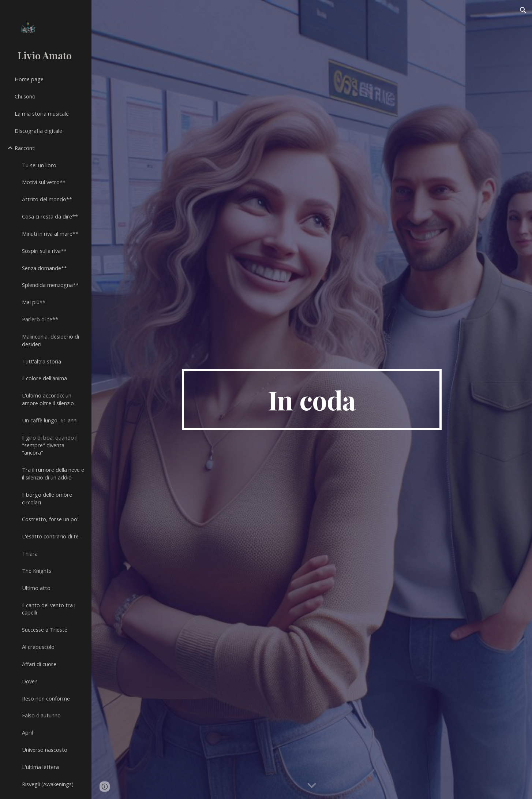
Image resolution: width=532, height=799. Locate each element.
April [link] (27, 732)
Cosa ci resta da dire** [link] (50, 216)
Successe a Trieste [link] (45, 630)
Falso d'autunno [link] (41, 715)
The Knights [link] (37, 571)
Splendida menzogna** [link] (50, 285)
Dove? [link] (30, 681)
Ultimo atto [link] (36, 588)
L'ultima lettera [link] (40, 767)
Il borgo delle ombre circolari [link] (47, 498)
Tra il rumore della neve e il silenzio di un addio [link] (53, 473)
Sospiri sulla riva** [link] (44, 251)
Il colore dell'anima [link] (44, 378)
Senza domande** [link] (44, 268)
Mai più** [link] (34, 302)
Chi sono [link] (25, 96)
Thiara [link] (30, 553)
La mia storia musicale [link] (42, 113)
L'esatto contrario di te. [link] (51, 536)
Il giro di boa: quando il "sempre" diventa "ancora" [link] (50, 445)
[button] (523, 10)
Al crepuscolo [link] (38, 647)
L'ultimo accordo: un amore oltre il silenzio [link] (48, 399)
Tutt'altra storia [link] (42, 361)
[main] (312, 400)
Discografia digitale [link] (38, 131)
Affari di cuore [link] (39, 664)
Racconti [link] (25, 148)
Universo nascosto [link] (45, 750)
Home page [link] (29, 79)
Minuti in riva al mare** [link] (50, 234)
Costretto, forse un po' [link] (50, 519)
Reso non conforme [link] (46, 698)
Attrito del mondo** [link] (47, 199)
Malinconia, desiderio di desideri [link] (50, 340)
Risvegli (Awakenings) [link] (48, 784)
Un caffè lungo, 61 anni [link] (50, 420)
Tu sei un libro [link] (39, 165)
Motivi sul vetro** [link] (44, 182)
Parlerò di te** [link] (40, 319)
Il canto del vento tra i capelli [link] (49, 609)
